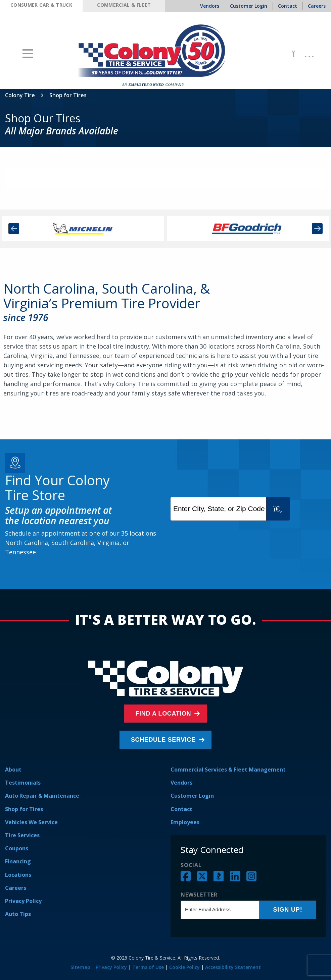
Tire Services (22, 835)
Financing (18, 861)
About (13, 770)
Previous (14, 229)
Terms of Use (148, 967)
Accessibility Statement (233, 967)
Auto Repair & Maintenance (42, 796)
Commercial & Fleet (124, 5)
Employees (185, 822)
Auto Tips (18, 914)
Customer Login (192, 796)
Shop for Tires (24, 809)
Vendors (181, 783)
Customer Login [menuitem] (249, 6)
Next (317, 229)
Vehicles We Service (31, 822)
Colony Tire (20, 95)
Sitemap (80, 967)
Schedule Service (164, 740)
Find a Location (164, 714)
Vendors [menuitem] (210, 6)
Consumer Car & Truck (41, 5)
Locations (18, 875)
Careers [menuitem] (317, 6)
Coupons (17, 848)
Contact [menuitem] (288, 6)
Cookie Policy (184, 967)
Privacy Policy (23, 901)
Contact (181, 809)
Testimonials (23, 783)
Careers (16, 888)
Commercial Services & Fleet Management (228, 770)
